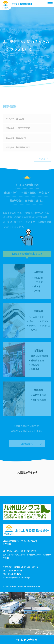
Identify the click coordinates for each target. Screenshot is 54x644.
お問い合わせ (29, 640)
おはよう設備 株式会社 (22, 4)
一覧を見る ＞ (43, 159)
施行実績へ (27, 444)
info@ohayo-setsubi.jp (19, 578)
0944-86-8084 (15, 571)
